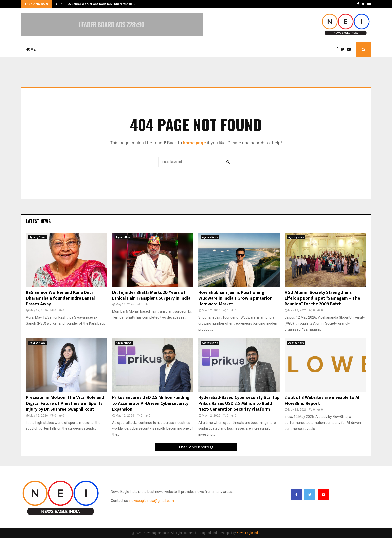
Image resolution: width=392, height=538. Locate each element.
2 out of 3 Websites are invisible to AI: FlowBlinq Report (323, 400)
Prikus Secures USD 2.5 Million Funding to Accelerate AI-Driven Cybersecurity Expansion (151, 403)
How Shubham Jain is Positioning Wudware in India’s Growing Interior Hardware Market (235, 298)
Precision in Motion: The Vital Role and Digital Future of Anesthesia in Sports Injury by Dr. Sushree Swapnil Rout (65, 403)
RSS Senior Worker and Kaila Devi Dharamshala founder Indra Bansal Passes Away (60, 298)
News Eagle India (249, 533)
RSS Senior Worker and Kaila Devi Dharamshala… (100, 4)
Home (31, 49)
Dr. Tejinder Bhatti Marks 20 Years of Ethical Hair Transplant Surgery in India (151, 295)
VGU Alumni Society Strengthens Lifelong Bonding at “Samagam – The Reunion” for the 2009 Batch (322, 298)
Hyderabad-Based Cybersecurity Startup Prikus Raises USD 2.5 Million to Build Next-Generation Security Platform (239, 403)
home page (194, 143)
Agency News (38, 237)
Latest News (38, 221)
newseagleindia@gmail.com (152, 501)
